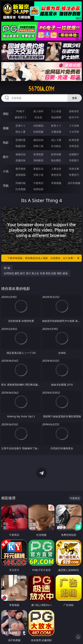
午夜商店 (38, 183)
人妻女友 (56, 169)
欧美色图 (56, 154)
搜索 (75, 98)
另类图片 (74, 160)
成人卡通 (56, 140)
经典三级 (38, 146)
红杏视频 (21, 189)
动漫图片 (74, 154)
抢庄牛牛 (74, 117)
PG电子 (21, 111)
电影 (6, 143)
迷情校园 (21, 175)
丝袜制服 (38, 132)
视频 (6, 128)
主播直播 (56, 132)
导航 (6, 186)
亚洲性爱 (21, 140)
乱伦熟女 (56, 146)
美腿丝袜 (21, 160)
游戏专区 (74, 111)
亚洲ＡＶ (21, 126)
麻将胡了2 (21, 117)
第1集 (7, 268)
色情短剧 (38, 189)
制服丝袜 (21, 146)
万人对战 (56, 111)
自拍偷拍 (38, 126)
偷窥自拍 (21, 154)
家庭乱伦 (38, 169)
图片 (6, 157)
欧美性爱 (74, 140)
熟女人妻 (21, 132)
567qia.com (41, 89)
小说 (6, 171)
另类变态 (74, 146)
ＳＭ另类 (74, 132)
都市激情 (21, 169)
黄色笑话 (56, 175)
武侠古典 (74, 169)
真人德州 (38, 111)
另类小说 (38, 175)
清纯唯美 (38, 160)
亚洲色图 (38, 154)
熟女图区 (56, 160)
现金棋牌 (56, 117)
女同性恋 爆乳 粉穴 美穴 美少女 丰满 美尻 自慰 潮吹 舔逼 (36, 273)
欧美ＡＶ (56, 126)
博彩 (6, 114)
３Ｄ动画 (74, 126)
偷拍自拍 (38, 140)
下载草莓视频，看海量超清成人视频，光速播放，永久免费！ (44, 258)
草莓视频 (56, 183)
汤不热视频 (74, 183)
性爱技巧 (74, 175)
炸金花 (38, 117)
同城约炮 (21, 183)
